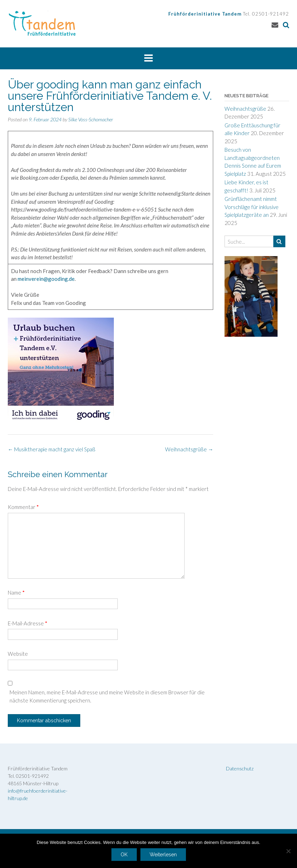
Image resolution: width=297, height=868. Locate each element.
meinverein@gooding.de (46, 279)
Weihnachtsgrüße (189, 449)
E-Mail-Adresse (28, 623)
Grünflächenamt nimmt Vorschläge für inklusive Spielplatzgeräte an (252, 207)
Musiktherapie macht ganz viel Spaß (52, 449)
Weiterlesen (163, 855)
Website (18, 654)
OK (124, 855)
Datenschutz (240, 768)
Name (16, 592)
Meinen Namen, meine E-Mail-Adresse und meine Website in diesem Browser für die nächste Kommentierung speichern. (107, 696)
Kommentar (23, 507)
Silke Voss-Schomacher (91, 119)
